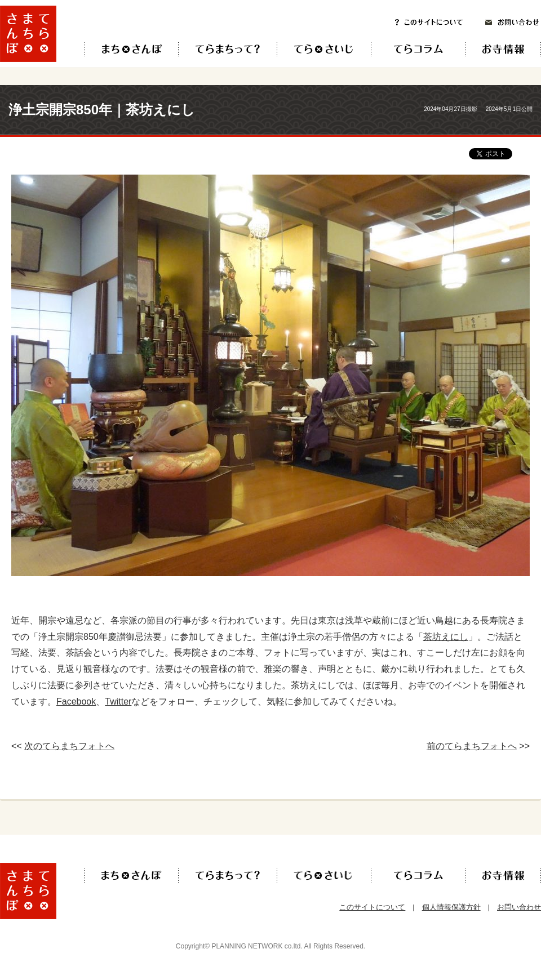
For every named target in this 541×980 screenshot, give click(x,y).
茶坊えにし (446, 637)
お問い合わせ (512, 22)
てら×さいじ (324, 49)
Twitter (118, 701)
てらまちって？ (227, 49)
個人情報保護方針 (451, 907)
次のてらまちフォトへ (69, 746)
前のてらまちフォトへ (472, 746)
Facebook (76, 701)
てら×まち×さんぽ (132, 49)
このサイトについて (429, 22)
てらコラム (409, 49)
